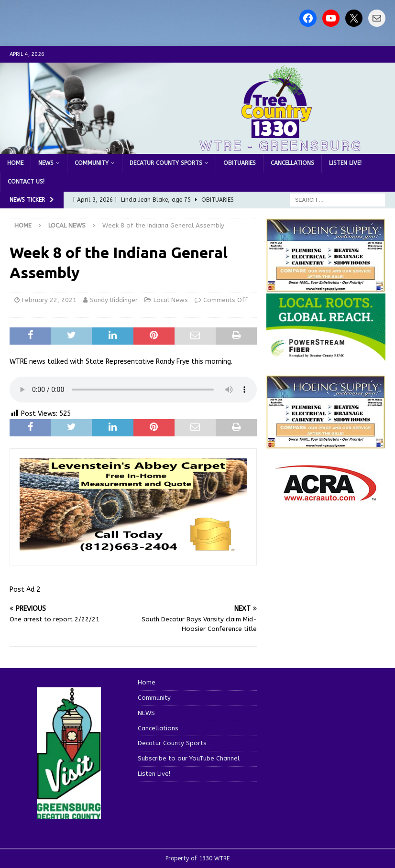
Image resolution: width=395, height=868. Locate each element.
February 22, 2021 (49, 300)
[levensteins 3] (133, 550)
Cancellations (292, 163)
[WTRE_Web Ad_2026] (326, 356)
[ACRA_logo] (326, 496)
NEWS (46, 163)
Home (15, 163)
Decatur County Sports (166, 163)
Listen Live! (345, 163)
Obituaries (240, 163)
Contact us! (26, 182)
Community (92, 163)
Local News (171, 300)
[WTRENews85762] (326, 444)
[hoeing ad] (326, 287)
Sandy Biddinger (114, 300)
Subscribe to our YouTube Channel (189, 758)
